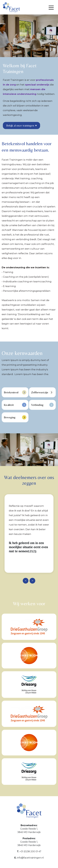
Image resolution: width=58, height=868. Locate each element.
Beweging (15, 417)
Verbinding (42, 405)
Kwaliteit (15, 405)
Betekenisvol (15, 392)
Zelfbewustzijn (42, 392)
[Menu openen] (51, 8)
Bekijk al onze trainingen (21, 125)
